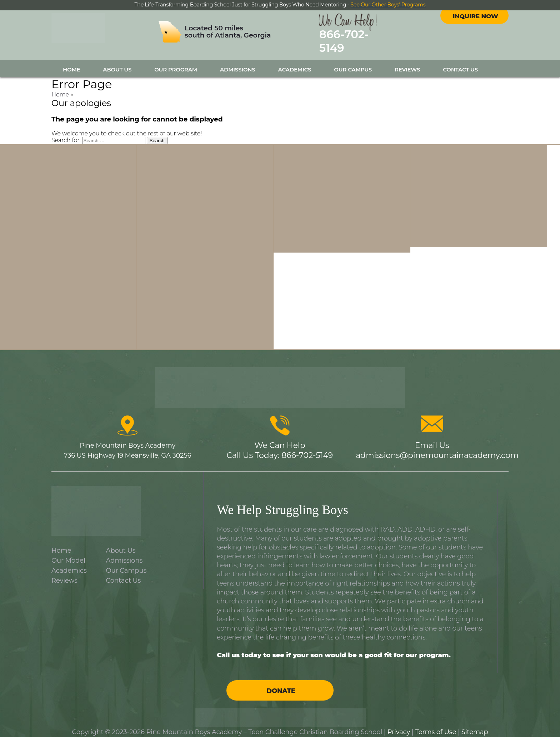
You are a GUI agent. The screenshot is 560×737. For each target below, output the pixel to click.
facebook (468, 21)
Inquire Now (475, 40)
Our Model (68, 554)
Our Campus (353, 63)
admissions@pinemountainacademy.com (437, 449)
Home (71, 63)
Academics (295, 63)
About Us (117, 63)
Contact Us (460, 63)
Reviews (407, 63)
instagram (481, 21)
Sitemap (475, 726)
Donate (281, 684)
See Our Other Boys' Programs (388, 5)
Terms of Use (436, 726)
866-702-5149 (365, 39)
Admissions (238, 63)
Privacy (399, 726)
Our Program (176, 63)
